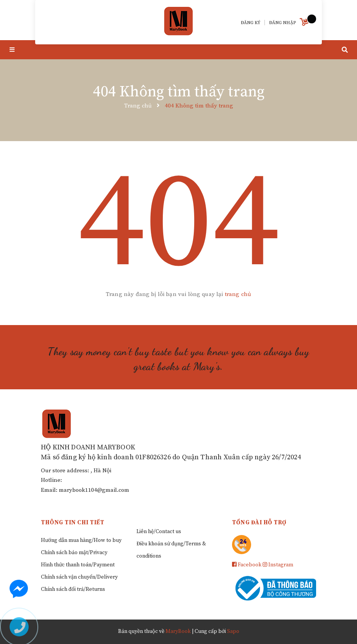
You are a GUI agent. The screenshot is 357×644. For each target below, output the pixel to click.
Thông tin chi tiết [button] (72, 523)
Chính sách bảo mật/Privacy (74, 553)
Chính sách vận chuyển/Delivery (79, 577)
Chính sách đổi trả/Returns (73, 589)
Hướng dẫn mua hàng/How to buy (81, 540)
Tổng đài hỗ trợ (259, 523)
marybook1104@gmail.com (94, 490)
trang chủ (238, 294)
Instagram (278, 565)
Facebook (247, 565)
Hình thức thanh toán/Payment (78, 565)
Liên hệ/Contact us (159, 532)
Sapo (233, 631)
